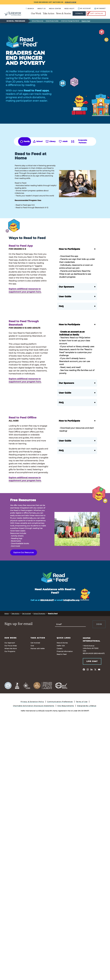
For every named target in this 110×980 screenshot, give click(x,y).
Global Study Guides (52, 21)
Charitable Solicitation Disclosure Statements (34, 706)
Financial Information (65, 651)
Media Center (55, 9)
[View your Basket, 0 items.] (100, 8)
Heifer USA (61, 646)
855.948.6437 (47, 600)
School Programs (16, 21)
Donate (79, 13)
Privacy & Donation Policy (32, 702)
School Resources (37, 21)
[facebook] (84, 669)
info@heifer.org (71, 600)
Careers (59, 649)
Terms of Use (82, 702)
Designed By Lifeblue (87, 706)
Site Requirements (66, 706)
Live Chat (92, 661)
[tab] (24, 141)
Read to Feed (86, 21)
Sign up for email (19, 624)
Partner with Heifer (38, 649)
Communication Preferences (60, 702)
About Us (42, 9)
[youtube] (99, 669)
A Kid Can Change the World (70, 21)
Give (32, 646)
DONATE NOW (71, 2)
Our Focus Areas (11, 646)
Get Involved (26, 613)
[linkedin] (91, 669)
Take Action (48, 13)
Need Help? (69, 9)
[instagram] (88, 669)
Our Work (36, 13)
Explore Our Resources (24, 552)
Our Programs (10, 651)
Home (7, 613)
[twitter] (95, 669)
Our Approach (10, 643)
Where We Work (11, 649)
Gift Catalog (95, 13)
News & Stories (63, 13)
